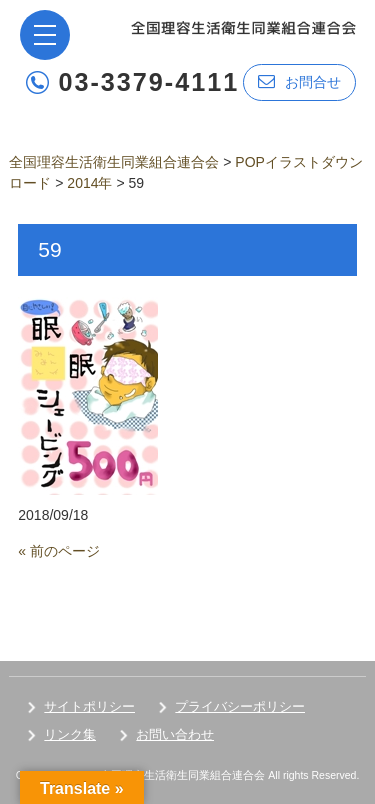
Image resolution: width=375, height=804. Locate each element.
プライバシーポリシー (240, 706)
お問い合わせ (175, 734)
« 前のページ (59, 551)
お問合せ (299, 81)
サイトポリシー (89, 706)
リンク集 (70, 734)
